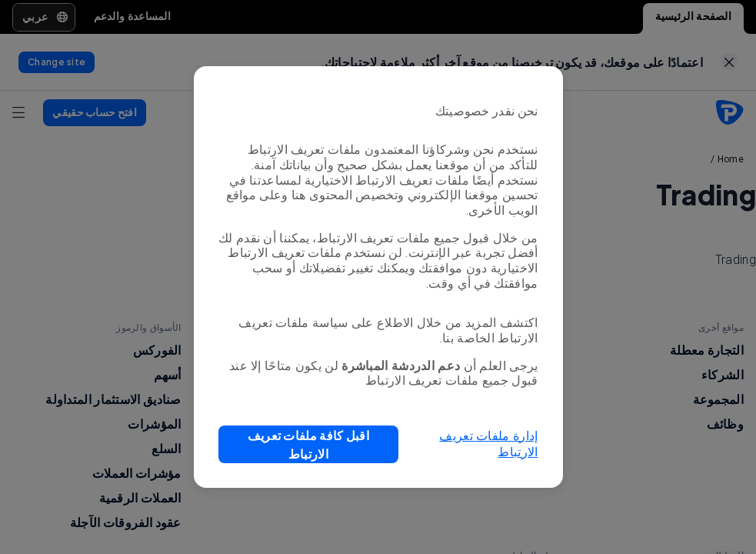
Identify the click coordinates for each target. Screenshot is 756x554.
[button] (309, 444)
